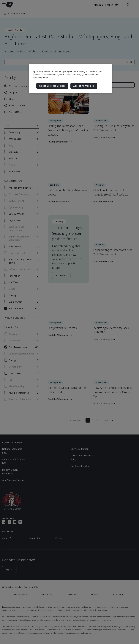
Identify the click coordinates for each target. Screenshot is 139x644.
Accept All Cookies (84, 86)
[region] (70, 79)
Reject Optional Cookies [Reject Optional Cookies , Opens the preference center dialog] (52, 86)
